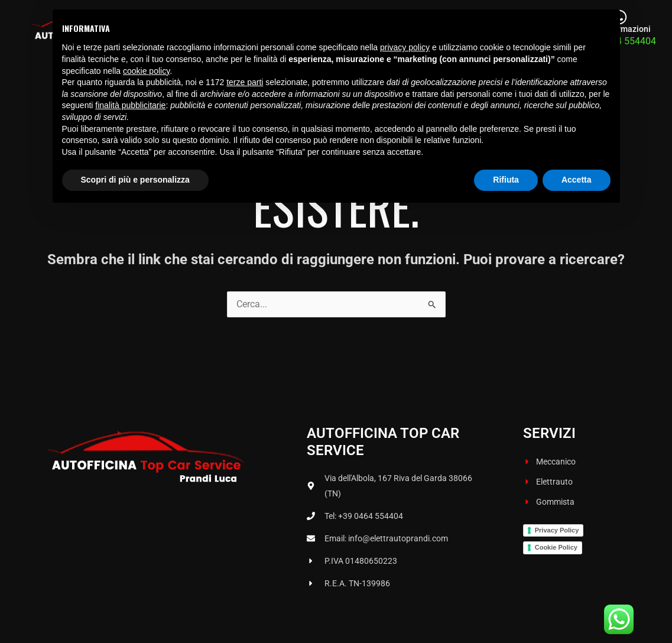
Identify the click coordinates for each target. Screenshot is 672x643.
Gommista (485, 31)
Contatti (543, 31)
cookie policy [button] (146, 502)
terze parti (245, 513)
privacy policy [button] (405, 478)
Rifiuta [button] (506, 610)
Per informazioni (619, 33)
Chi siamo (295, 31)
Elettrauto (422, 31)
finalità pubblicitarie (130, 536)
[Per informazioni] (619, 19)
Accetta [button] (577, 610)
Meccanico (359, 31)
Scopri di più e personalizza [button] (135, 610)
